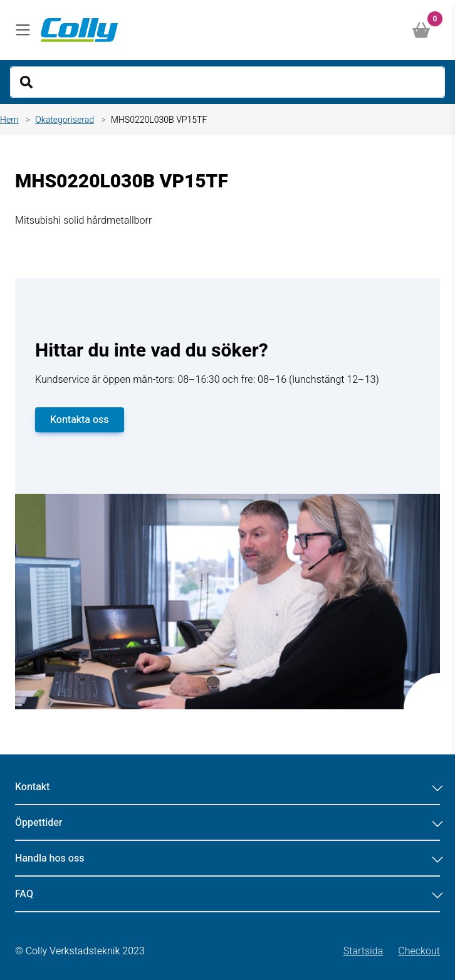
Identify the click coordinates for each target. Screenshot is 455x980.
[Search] (227, 82)
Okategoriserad (65, 120)
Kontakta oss (80, 420)
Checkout (419, 951)
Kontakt (227, 787)
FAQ (227, 894)
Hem (9, 120)
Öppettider (227, 823)
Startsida (363, 951)
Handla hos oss (227, 858)
